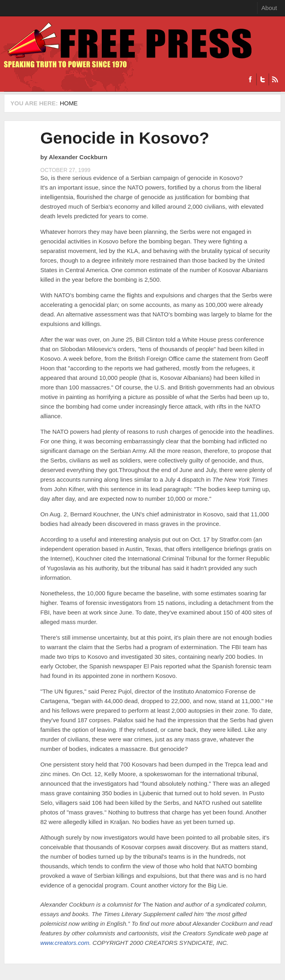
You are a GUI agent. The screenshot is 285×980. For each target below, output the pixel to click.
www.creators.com (65, 943)
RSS (275, 79)
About (269, 8)
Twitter (262, 79)
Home (69, 103)
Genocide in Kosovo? (125, 138)
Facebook (250, 79)
